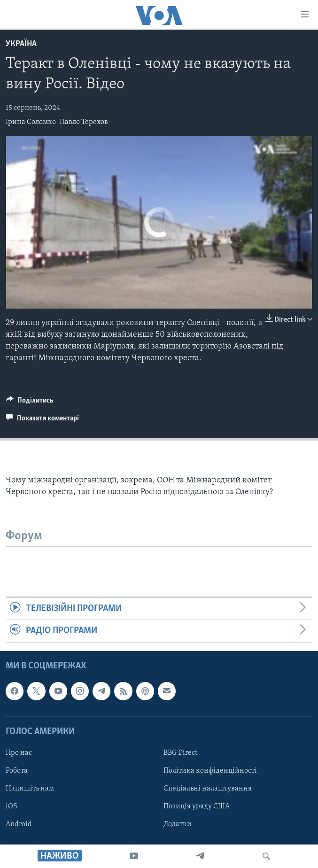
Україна (21, 44)
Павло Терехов (84, 122)
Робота (17, 771)
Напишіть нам (30, 789)
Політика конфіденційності (210, 771)
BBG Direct (180, 753)
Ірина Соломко (31, 122)
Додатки (178, 824)
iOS (12, 806)
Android (19, 824)
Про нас (19, 753)
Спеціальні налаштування (208, 789)
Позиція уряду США (197, 806)
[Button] (30, 403)
